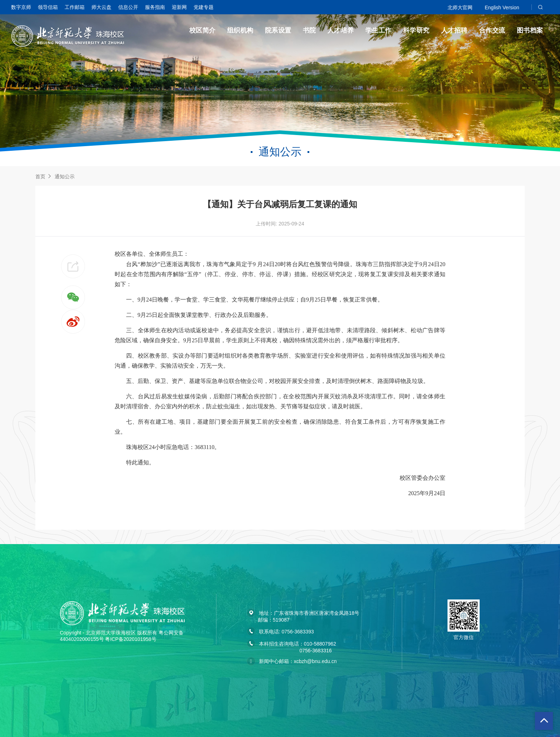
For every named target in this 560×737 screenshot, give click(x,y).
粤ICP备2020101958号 (131, 639)
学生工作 (379, 30)
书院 (309, 30)
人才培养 (341, 30)
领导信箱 (48, 7)
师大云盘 (101, 7)
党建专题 (204, 7)
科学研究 (416, 30)
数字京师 (21, 7)
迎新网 (179, 7)
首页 (40, 176)
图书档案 (530, 30)
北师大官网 (460, 8)
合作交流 (492, 30)
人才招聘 (454, 30)
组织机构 (240, 30)
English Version (502, 8)
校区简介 (202, 30)
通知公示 (65, 176)
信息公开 (128, 7)
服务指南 (155, 7)
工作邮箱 (75, 7)
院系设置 (278, 30)
